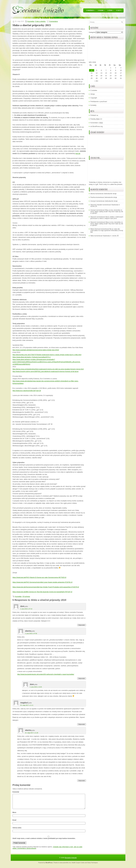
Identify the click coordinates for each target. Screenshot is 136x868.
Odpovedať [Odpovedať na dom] (82, 625)
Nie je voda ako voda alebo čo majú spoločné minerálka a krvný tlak (107, 230)
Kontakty (93, 105)
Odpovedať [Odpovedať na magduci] (82, 724)
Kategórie (92, 32)
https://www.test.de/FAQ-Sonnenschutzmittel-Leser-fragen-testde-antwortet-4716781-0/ (43, 582)
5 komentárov (54, 21)
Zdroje (93, 94)
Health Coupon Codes (78, 865)
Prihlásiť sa (94, 115)
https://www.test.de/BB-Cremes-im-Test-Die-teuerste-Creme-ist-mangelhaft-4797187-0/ (42, 592)
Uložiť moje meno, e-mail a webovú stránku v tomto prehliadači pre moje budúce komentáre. (44, 841)
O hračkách (91, 10)
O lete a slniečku (40, 21)
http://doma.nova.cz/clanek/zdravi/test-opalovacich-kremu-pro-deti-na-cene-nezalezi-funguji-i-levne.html (48, 369)
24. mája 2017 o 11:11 (27, 705)
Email (14, 823)
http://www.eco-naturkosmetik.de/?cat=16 (27, 391)
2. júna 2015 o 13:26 (36, 687)
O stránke (94, 90)
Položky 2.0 (96, 119)
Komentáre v (97, 123)
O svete (120, 10)
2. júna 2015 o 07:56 (31, 634)
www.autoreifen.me (65, 865)
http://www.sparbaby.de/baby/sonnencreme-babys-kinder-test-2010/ (36, 350)
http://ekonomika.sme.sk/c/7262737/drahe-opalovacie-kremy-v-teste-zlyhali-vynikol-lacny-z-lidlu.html (47, 355)
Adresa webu (17, 831)
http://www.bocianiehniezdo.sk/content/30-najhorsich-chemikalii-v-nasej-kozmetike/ (46, 674)
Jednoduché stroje (110, 194)
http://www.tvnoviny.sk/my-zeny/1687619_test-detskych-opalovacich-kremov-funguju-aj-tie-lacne (46, 371)
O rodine (102, 10)
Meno (14, 815)
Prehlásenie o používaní (99, 101)
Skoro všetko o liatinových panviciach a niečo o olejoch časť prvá (107, 218)
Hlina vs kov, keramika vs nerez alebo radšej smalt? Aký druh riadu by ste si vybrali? (107, 212)
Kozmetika (31, 21)
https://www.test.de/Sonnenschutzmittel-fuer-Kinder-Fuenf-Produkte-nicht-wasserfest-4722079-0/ (46, 587)
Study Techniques (93, 865)
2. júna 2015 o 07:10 (26, 609)
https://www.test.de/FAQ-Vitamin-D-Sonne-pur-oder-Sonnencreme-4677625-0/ (39, 577)
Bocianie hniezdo (71, 861)
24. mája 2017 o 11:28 (32, 733)
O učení (111, 10)
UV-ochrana (26, 597)
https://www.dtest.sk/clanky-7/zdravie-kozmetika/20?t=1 (32, 357)
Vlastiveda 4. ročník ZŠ (111, 236)
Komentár (16, 792)
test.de (78, 153)
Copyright (94, 98)
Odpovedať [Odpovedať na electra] (82, 678)
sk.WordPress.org (97, 126)
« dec (96, 81)
